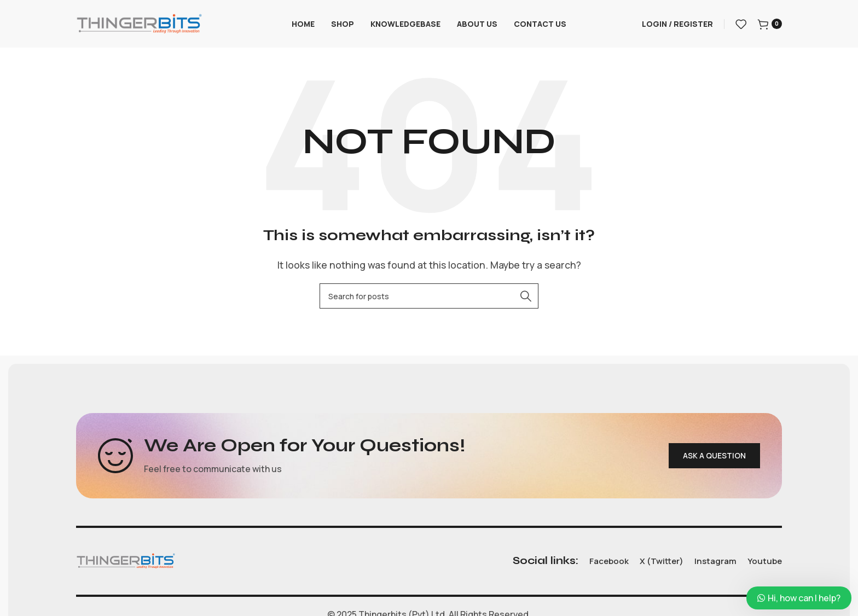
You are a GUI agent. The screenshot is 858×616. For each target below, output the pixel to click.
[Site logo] (139, 24)
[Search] (429, 298)
